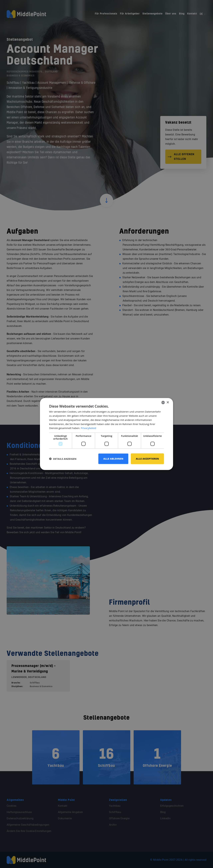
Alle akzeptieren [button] (147, 459)
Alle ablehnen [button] (113, 459)
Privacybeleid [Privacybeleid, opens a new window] (89, 428)
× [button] (168, 402)
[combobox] (163, 403)
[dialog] (106, 434)
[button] (63, 459)
